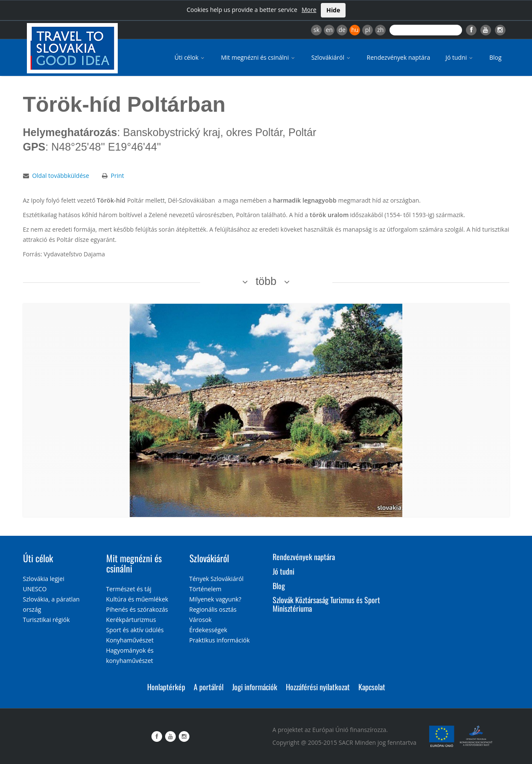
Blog (496, 57)
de (342, 30)
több (266, 281)
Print (117, 176)
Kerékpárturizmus (131, 620)
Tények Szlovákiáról (217, 579)
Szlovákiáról (331, 57)
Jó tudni (460, 57)
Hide (333, 10)
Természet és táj (129, 589)
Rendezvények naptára (399, 57)
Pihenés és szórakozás (137, 609)
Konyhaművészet (130, 640)
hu (355, 30)
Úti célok (190, 57)
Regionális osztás (213, 609)
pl (368, 30)
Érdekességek (208, 630)
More (309, 10)
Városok (201, 620)
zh (380, 30)
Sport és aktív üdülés (135, 630)
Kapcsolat (372, 687)
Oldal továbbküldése (61, 176)
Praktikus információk (220, 640)
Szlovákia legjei (44, 579)
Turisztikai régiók (47, 620)
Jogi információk (255, 687)
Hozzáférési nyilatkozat (318, 687)
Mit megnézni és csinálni (259, 57)
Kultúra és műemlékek (137, 599)
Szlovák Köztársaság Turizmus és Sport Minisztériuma (326, 604)
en (329, 30)
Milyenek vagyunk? (215, 599)
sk (317, 30)
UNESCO (35, 589)
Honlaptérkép (166, 687)
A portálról (209, 687)
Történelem (206, 589)
